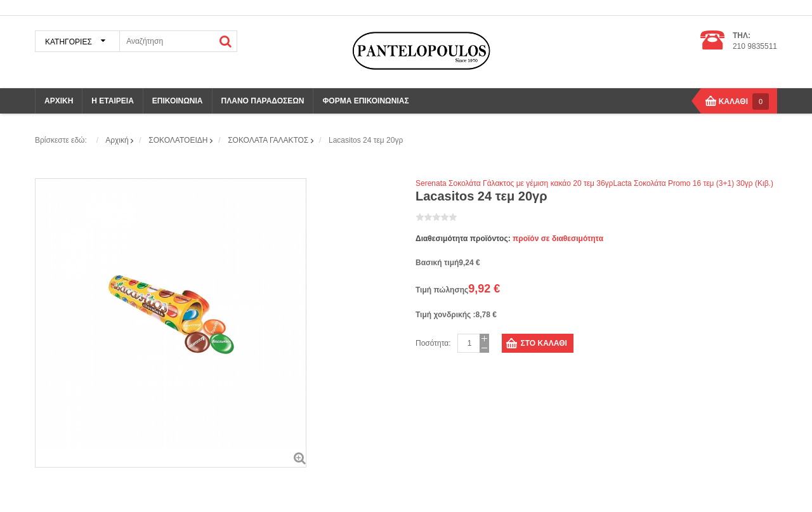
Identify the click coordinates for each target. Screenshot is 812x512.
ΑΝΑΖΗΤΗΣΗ (226, 41)
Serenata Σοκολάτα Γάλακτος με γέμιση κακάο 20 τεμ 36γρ (514, 183)
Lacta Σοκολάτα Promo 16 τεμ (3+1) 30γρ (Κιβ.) (693, 183)
